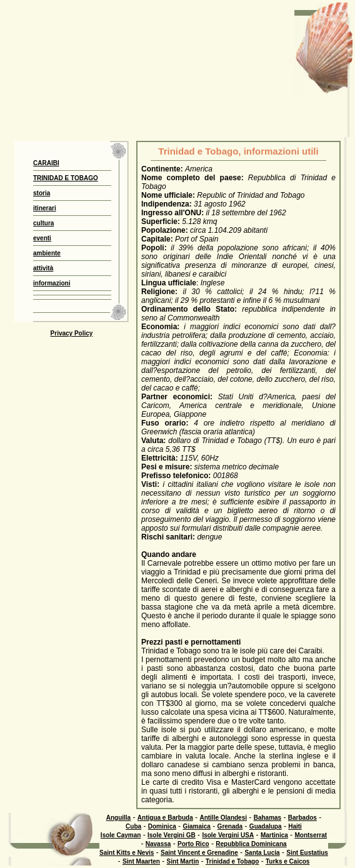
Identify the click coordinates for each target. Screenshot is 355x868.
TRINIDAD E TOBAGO (66, 178)
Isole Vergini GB (172, 835)
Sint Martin (183, 861)
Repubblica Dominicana (251, 844)
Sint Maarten (141, 861)
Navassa (158, 844)
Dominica (162, 826)
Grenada (230, 826)
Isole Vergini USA (228, 835)
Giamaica (196, 826)
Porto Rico (193, 844)
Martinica (274, 835)
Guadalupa (266, 826)
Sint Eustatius (307, 853)
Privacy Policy (72, 333)
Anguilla (118, 818)
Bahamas (267, 818)
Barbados (302, 818)
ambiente (47, 253)
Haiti (295, 826)
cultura (43, 223)
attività (43, 268)
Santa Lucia (262, 853)
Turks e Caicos (287, 861)
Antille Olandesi (223, 818)
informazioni (52, 283)
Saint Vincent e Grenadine (199, 853)
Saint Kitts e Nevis (127, 853)
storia (42, 193)
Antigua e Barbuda (165, 818)
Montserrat (311, 835)
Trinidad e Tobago (232, 861)
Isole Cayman (121, 835)
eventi (42, 238)
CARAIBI (46, 163)
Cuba (133, 826)
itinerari (45, 208)
